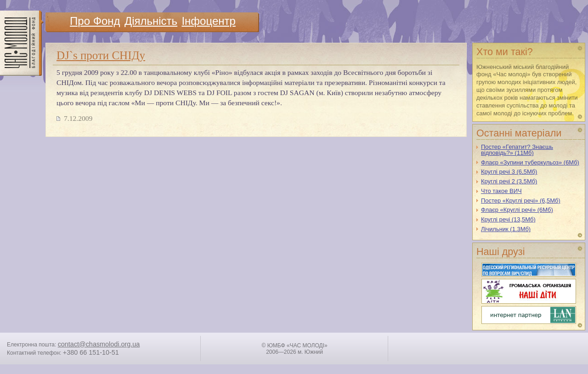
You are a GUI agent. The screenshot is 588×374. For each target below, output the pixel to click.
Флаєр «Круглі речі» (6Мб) (517, 210)
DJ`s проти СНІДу (101, 55)
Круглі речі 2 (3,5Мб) (509, 181)
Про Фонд (95, 21)
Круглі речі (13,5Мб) (508, 219)
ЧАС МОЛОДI (22, 43)
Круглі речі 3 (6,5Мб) (509, 172)
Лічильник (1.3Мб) (506, 229)
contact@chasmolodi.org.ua (99, 344)
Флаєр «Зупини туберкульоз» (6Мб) (530, 162)
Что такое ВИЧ (501, 191)
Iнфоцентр (208, 21)
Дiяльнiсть (151, 21)
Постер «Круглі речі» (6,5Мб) (521, 201)
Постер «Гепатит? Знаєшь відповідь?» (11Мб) (517, 150)
